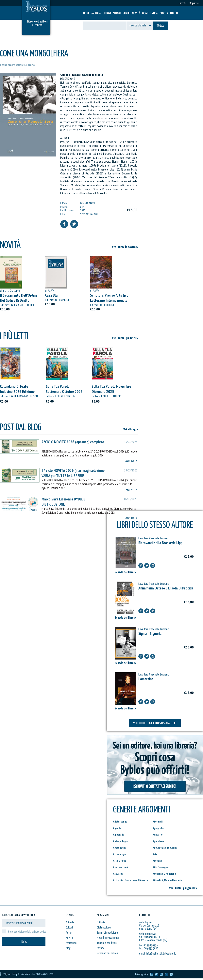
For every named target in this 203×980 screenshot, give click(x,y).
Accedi (183, 3)
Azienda (96, 14)
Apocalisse (159, 841)
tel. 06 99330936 (149, 945)
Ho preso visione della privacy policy (27, 932)
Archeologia (120, 854)
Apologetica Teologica (165, 848)
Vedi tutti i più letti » (125, 338)
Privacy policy (142, 974)
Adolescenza (120, 822)
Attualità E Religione (164, 874)
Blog (162, 14)
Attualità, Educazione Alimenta (131, 880)
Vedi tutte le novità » (125, 247)
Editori (107, 14)
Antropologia (120, 841)
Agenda (117, 828)
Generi (126, 14)
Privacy (100, 948)
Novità (136, 14)
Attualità (118, 874)
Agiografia (158, 828)
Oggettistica (150, 14)
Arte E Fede (120, 861)
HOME (86, 14)
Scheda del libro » (125, 572)
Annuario (158, 835)
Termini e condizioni (107, 943)
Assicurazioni (120, 867)
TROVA (160, 26)
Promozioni (71, 943)
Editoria (101, 922)
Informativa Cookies (107, 953)
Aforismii (158, 822)
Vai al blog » (131, 430)
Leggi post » (131, 461)
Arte (155, 854)
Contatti (172, 14)
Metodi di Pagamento (108, 938)
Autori (117, 14)
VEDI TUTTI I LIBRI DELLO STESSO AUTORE (155, 723)
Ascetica (157, 861)
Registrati (194, 3)
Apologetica (120, 848)
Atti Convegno (161, 867)
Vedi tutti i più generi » (183, 888)
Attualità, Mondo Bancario (167, 880)
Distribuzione (104, 928)
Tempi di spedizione (107, 933)
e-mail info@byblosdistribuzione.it (158, 954)
